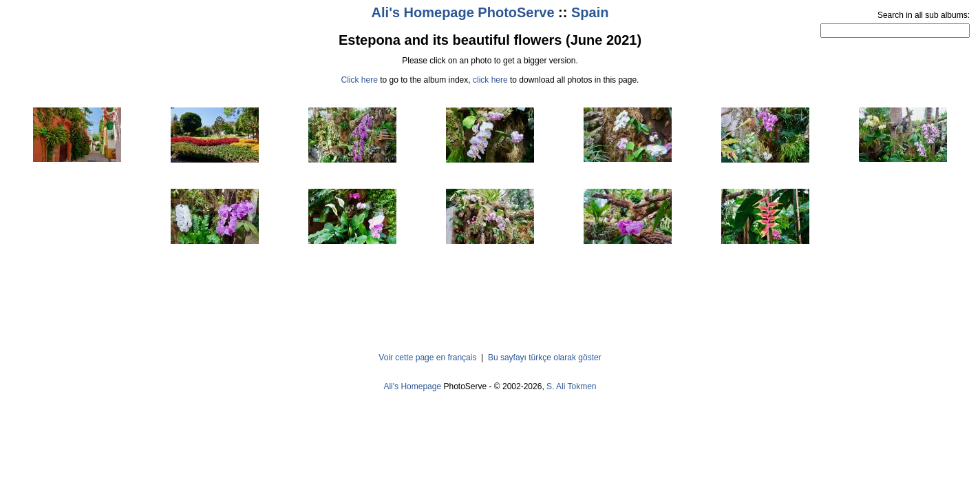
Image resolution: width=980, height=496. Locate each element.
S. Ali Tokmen (571, 386)
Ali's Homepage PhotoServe (463, 12)
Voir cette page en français (427, 358)
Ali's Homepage (412, 386)
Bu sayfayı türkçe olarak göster (545, 358)
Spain (590, 12)
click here (490, 80)
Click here (360, 80)
